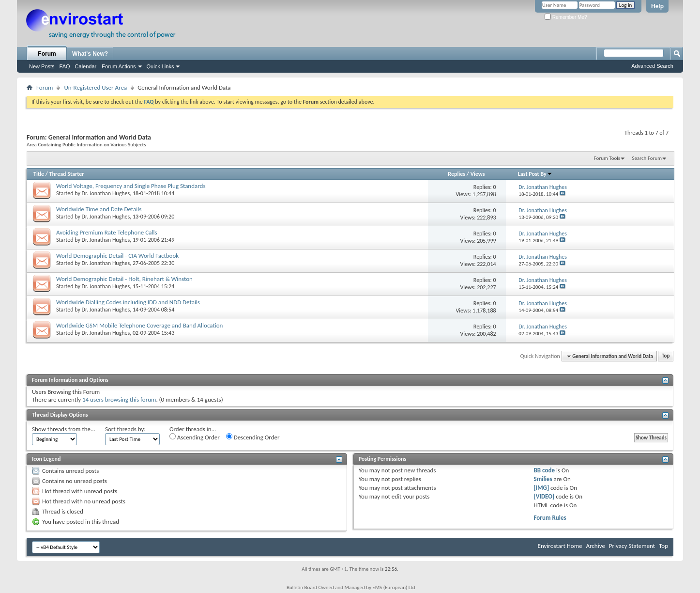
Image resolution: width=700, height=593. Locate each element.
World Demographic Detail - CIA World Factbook (117, 256)
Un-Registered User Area (95, 87)
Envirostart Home (560, 546)
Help (657, 6)
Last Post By (535, 174)
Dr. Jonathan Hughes (106, 193)
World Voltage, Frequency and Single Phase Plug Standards (131, 186)
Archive (595, 546)
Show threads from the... (64, 429)
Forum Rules (550, 518)
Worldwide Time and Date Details (99, 209)
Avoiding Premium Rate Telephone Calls (107, 232)
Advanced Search (652, 66)
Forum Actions (119, 66)
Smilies (543, 479)
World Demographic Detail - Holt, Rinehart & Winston (124, 279)
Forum (47, 54)
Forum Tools (607, 158)
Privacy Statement (632, 546)
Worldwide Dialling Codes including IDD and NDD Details (128, 302)
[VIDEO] (544, 496)
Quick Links (160, 66)
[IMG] (542, 488)
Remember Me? (566, 17)
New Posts (42, 66)
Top (666, 356)
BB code (544, 470)
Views (478, 174)
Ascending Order (195, 437)
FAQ (65, 66)
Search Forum (647, 158)
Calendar (86, 66)
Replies (457, 174)
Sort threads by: (125, 429)
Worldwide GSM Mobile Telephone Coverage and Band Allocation (139, 325)
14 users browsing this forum (119, 399)
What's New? (90, 54)
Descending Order (253, 437)
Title (39, 174)
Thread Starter (67, 174)
